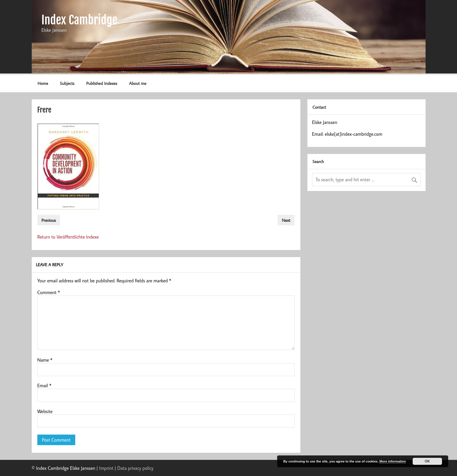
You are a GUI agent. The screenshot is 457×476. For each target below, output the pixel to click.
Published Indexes (102, 83)
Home (43, 83)
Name (45, 360)
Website (45, 411)
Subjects (67, 83)
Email (44, 386)
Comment (49, 292)
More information (393, 461)
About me (138, 83)
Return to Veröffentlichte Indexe (68, 237)
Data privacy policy (135, 468)
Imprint (106, 468)
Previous (49, 220)
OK (427, 461)
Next (286, 220)
